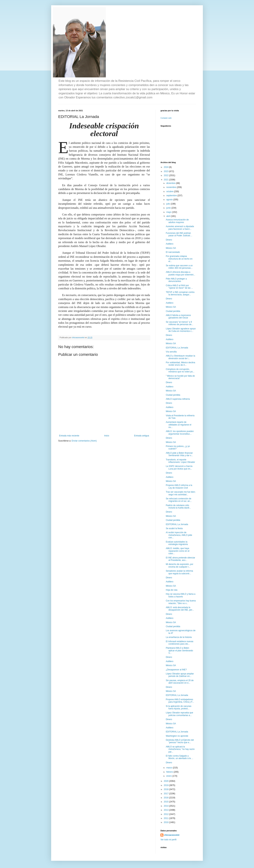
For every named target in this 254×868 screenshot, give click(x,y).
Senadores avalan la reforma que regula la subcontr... (179, 572)
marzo (170, 768)
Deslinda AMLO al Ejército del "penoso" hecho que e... (180, 741)
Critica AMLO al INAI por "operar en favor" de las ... (179, 287)
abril (169, 216)
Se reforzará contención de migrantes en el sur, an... (179, 500)
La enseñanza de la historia (179, 637)
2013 (167, 810)
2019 (167, 785)
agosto (170, 200)
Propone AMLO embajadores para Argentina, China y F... (180, 701)
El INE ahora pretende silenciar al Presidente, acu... (180, 559)
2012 (167, 814)
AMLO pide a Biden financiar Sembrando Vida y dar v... (179, 454)
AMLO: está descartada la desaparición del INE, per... (180, 609)
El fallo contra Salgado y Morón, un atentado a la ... (179, 757)
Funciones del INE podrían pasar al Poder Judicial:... (179, 234)
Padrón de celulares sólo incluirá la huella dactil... (178, 507)
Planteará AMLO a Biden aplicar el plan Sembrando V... (179, 651)
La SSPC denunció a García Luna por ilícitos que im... (179, 467)
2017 (167, 794)
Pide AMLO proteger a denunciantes (176, 280)
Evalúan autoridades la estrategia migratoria (177, 543)
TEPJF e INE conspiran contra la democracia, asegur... (180, 293)
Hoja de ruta (172, 590)
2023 (167, 171)
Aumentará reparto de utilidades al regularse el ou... (179, 425)
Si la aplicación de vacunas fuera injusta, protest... (179, 707)
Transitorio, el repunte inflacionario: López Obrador (180, 461)
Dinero (169, 240)
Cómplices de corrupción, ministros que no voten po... (180, 370)
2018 (167, 789)
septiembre (172, 196)
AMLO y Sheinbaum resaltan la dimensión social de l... (180, 357)
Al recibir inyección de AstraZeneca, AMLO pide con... (179, 535)
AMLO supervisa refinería (178, 399)
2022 (167, 175)
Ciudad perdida (173, 311)
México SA (171, 248)
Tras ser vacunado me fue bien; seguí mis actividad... (181, 493)
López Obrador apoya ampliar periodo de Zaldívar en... (180, 675)
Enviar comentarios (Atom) (84, 441)
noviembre (172, 187)
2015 (167, 802)
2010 (167, 822)
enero (169, 776)
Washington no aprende (177, 736)
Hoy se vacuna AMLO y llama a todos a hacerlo (181, 595)
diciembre (171, 183)
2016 (167, 798)
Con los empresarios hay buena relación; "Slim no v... (181, 602)
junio (169, 208)
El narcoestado (173, 252)
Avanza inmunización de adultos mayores (177, 221)
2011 (167, 818)
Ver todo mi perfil (168, 840)
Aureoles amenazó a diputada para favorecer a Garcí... (180, 228)
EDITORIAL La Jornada (177, 348)
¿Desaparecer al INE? (176, 670)
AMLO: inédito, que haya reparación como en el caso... (178, 551)
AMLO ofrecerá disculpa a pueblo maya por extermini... (180, 273)
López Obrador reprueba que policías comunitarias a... (179, 714)
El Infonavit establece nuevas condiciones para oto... (180, 643)
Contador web (166, 118)
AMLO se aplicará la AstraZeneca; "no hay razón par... (180, 749)
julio (169, 204)
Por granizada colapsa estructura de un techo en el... (179, 259)
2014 (167, 806)
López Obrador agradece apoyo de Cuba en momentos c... (181, 330)
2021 (167, 180)
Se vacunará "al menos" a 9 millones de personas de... (179, 323)
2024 (167, 167)
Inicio (107, 436)
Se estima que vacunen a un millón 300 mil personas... (179, 267)
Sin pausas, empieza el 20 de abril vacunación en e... (180, 682)
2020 (167, 781)
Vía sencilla (171, 352)
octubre (170, 191)
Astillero (170, 244)
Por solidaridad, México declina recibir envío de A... (180, 364)
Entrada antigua (142, 436)
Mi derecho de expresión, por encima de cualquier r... (179, 565)
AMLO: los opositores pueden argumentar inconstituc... (180, 433)
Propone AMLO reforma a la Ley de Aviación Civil (179, 486)
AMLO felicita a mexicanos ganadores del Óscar (178, 316)
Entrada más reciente (69, 436)
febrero (170, 772)
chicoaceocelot (172, 835)
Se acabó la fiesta (174, 528)
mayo (169, 212)
